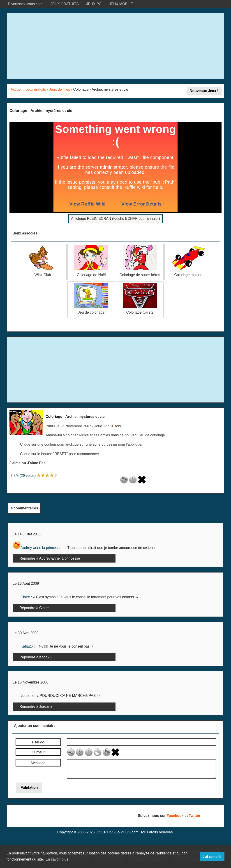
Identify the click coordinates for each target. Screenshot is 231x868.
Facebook (175, 816)
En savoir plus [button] (57, 859)
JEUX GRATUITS (65, 4)
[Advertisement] (115, 46)
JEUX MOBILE (121, 4)
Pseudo (38, 742)
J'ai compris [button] (212, 857)
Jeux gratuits (36, 89)
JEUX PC (94, 4)
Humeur (38, 752)
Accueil (16, 89)
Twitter (195, 816)
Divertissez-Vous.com (25, 4)
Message (38, 763)
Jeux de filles (60, 89)
